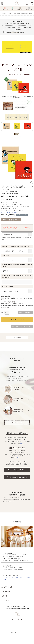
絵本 (15, 13)
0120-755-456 (19, 448)
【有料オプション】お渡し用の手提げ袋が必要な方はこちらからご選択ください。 (16, 228)
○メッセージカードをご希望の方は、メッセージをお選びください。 (17, 266)
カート (32, 4)
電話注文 (28, 4)
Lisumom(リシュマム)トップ (8, 13)
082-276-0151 (20, 458)
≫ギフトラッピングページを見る (10, 212)
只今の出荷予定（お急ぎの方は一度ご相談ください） (16, 247)
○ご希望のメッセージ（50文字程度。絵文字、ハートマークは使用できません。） (17, 276)
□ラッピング (5, 256)
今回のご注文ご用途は (8, 287)
